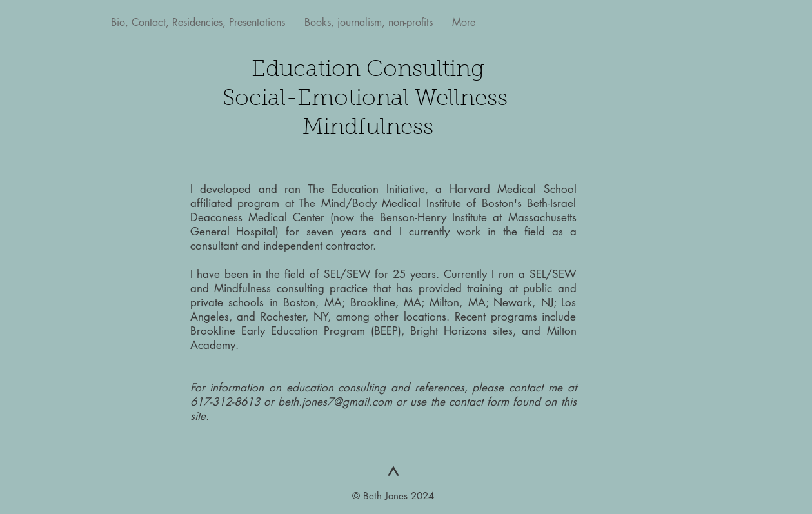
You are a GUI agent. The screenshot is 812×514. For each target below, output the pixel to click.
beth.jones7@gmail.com (335, 402)
